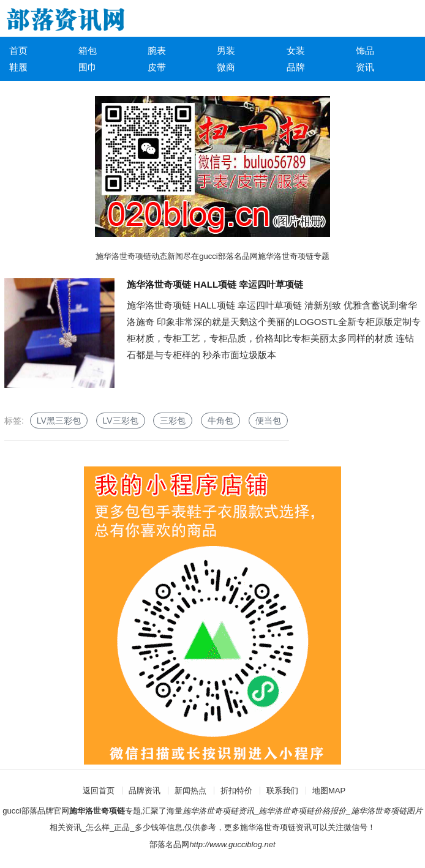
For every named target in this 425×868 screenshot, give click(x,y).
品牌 (296, 67)
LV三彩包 (121, 421)
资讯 (365, 67)
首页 (18, 51)
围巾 (88, 67)
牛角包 (220, 421)
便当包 (268, 421)
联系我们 (282, 791)
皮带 (157, 67)
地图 (320, 791)
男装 (226, 51)
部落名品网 (169, 844)
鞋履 (18, 67)
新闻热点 (190, 791)
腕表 (157, 51)
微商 (226, 67)
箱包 (88, 51)
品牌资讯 (145, 791)
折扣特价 (236, 791)
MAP (337, 791)
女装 (296, 51)
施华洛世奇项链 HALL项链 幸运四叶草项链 (215, 284)
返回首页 (99, 791)
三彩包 (173, 421)
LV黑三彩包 (59, 421)
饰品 (365, 51)
